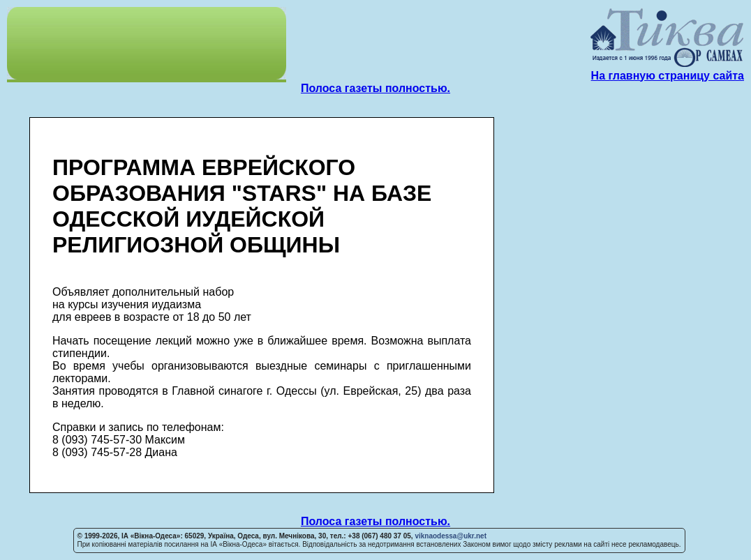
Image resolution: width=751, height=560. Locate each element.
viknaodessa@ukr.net (451, 536)
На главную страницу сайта (668, 76)
